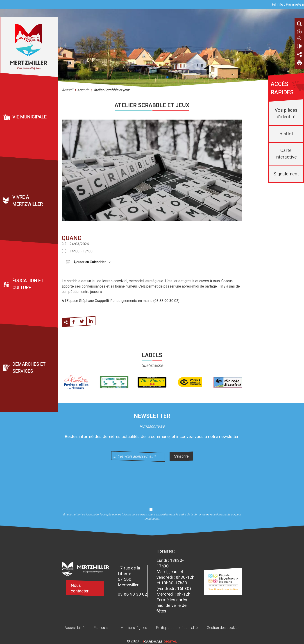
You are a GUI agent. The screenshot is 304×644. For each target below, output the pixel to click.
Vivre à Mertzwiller (28, 201)
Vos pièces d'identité (286, 113)
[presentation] (152, 482)
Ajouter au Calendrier (86, 262)
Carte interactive (286, 154)
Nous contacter (80, 588)
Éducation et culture (28, 284)
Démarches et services (29, 368)
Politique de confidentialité (177, 628)
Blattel (286, 134)
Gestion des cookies (223, 628)
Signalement (286, 174)
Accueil (67, 90)
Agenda (83, 90)
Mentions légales (134, 628)
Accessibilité (75, 628)
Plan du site (102, 628)
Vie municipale (29, 117)
